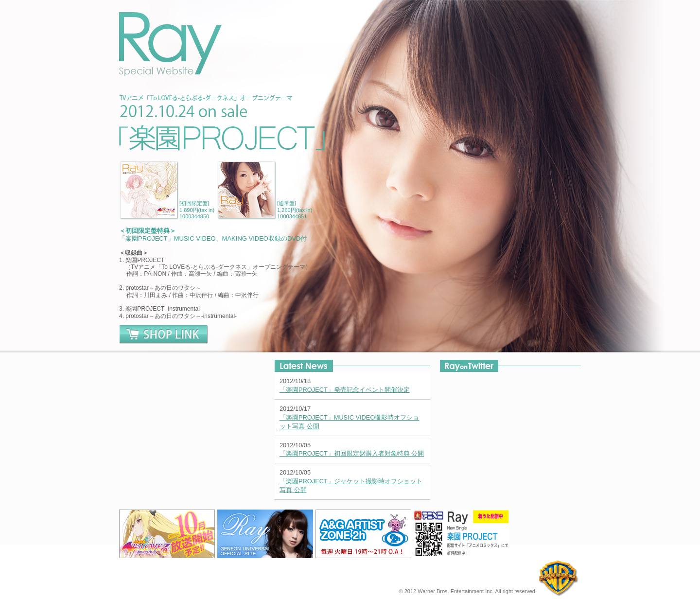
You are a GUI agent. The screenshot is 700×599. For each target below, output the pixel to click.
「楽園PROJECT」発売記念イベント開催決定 (345, 390)
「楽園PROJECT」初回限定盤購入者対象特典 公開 (352, 453)
